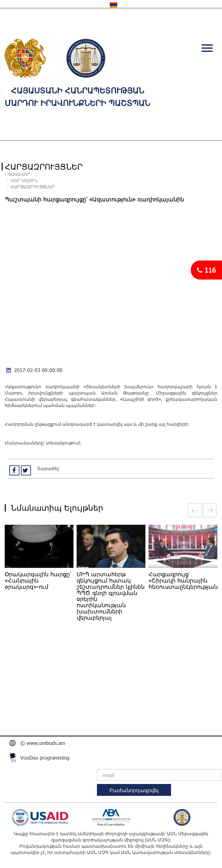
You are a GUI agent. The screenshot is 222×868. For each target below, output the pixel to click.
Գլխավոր (18, 174)
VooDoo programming (45, 758)
